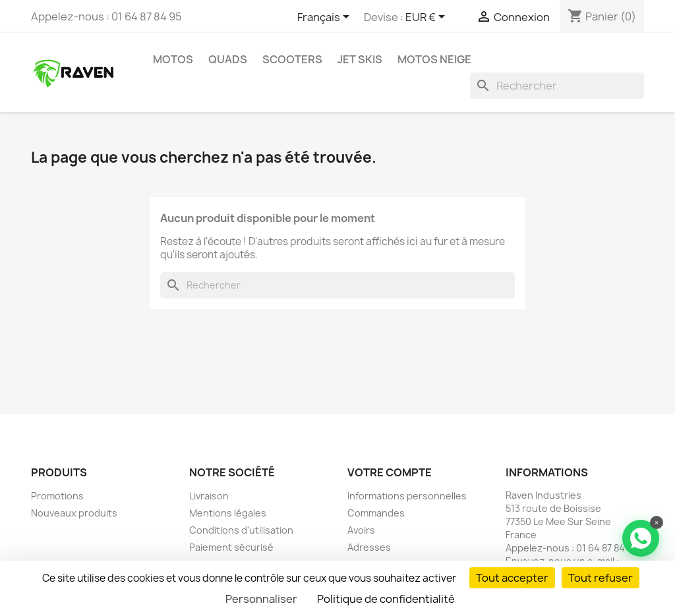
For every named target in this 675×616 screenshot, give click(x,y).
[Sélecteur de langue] (326, 18)
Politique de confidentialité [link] (386, 599)
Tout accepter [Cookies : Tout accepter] (512, 578)
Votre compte (390, 472)
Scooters (292, 59)
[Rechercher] (557, 86)
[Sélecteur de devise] (427, 18)
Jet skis (360, 59)
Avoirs (361, 530)
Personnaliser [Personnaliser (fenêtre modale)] (261, 599)
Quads (228, 59)
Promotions (57, 496)
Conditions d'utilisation (241, 530)
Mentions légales (228, 513)
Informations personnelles (407, 496)
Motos (173, 59)
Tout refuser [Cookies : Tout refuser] (601, 578)
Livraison (209, 496)
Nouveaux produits (74, 513)
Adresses (369, 547)
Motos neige (434, 59)
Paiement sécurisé (231, 547)
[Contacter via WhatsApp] (641, 538)
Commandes (376, 513)
